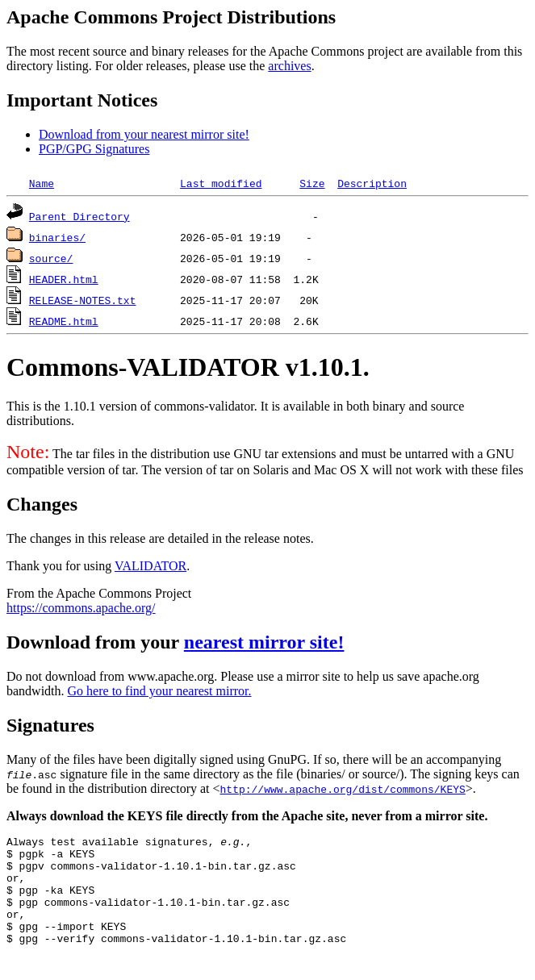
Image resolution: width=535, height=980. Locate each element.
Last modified (221, 183)
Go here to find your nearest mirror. (160, 691)
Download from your (95, 642)
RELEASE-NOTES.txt (83, 300)
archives (289, 66)
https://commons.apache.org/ (81, 608)
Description (372, 183)
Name (42, 183)
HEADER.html (64, 279)
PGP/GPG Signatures (94, 149)
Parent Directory (79, 216)
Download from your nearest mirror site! (144, 134)
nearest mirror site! (264, 642)
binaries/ (57, 237)
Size (312, 183)
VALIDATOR (150, 566)
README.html (64, 321)
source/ (51, 258)
